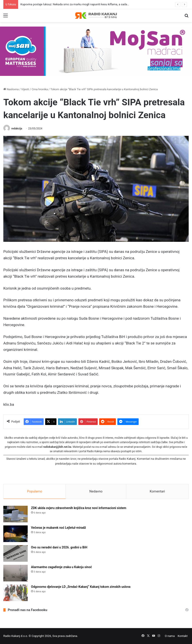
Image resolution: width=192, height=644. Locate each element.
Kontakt (183, 636)
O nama (170, 636)
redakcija (17, 129)
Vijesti (25, 89)
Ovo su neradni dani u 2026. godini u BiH (59, 547)
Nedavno (96, 491)
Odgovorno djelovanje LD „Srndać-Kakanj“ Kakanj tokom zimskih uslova (81, 587)
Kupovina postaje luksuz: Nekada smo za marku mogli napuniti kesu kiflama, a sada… (75, 4)
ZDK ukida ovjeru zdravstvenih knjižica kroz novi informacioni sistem (79, 508)
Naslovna (11, 89)
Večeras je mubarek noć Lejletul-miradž (58, 528)
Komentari (157, 491)
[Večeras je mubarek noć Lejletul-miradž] (16, 534)
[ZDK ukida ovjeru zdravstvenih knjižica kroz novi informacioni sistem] (16, 514)
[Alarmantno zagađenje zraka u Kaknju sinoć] (16, 573)
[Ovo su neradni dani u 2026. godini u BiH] (16, 553)
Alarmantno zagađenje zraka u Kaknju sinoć (61, 567)
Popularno (35, 491)
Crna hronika (40, 89)
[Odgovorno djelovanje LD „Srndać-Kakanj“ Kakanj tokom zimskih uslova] (16, 593)
